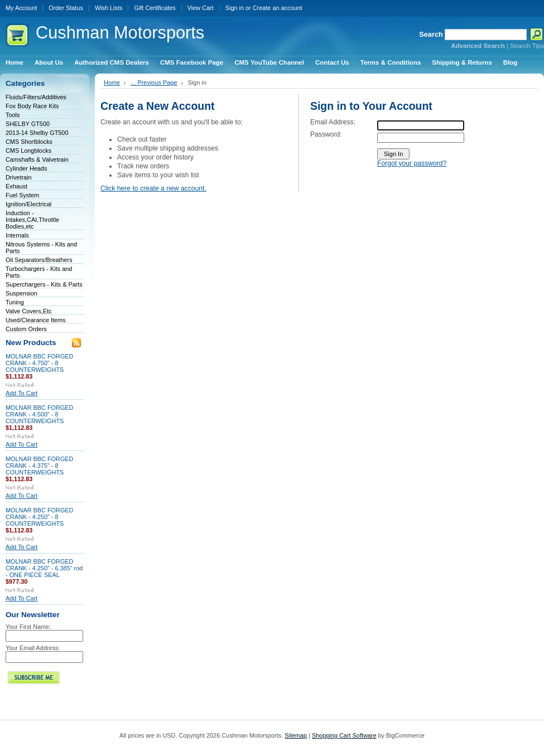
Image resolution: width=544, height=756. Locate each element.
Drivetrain (19, 177)
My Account (21, 8)
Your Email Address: (33, 648)
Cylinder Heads (26, 168)
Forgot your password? (412, 163)
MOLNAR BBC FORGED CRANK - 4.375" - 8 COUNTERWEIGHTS (39, 466)
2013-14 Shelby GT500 (37, 133)
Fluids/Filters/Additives (36, 97)
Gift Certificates (155, 8)
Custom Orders (26, 329)
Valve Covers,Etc (29, 311)
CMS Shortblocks (29, 142)
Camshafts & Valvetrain (37, 159)
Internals (17, 235)
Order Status (66, 8)
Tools (13, 115)
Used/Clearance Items (36, 320)
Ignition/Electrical (28, 204)
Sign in (235, 8)
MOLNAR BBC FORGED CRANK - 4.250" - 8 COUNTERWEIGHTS (39, 517)
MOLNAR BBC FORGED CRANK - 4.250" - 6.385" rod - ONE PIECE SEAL (44, 568)
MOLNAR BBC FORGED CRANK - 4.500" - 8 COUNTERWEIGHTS (39, 414)
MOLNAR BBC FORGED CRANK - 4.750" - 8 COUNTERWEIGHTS (39, 363)
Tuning (15, 302)
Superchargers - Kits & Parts (44, 284)
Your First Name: (28, 627)
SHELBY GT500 (28, 124)
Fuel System (22, 195)
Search (431, 34)
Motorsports (120, 33)
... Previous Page (154, 83)
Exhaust (16, 186)
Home (112, 83)
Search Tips (527, 46)
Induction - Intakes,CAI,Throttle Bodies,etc (32, 220)
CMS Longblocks (28, 151)
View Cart (201, 8)
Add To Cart (21, 393)
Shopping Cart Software (344, 735)
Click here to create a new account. (153, 188)
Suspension (21, 293)
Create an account (278, 8)
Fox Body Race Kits (32, 106)
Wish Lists (109, 8)
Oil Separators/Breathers (39, 260)
